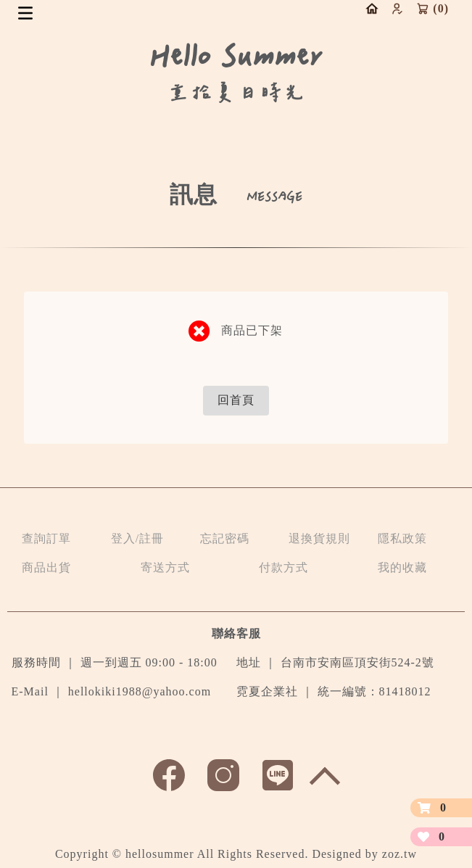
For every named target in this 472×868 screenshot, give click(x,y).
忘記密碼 (225, 538)
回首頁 (236, 400)
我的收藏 (402, 567)
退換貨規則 (319, 538)
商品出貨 (46, 567)
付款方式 (283, 567)
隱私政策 (402, 538)
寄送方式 (165, 567)
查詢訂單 (46, 538)
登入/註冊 (137, 538)
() (432, 8)
